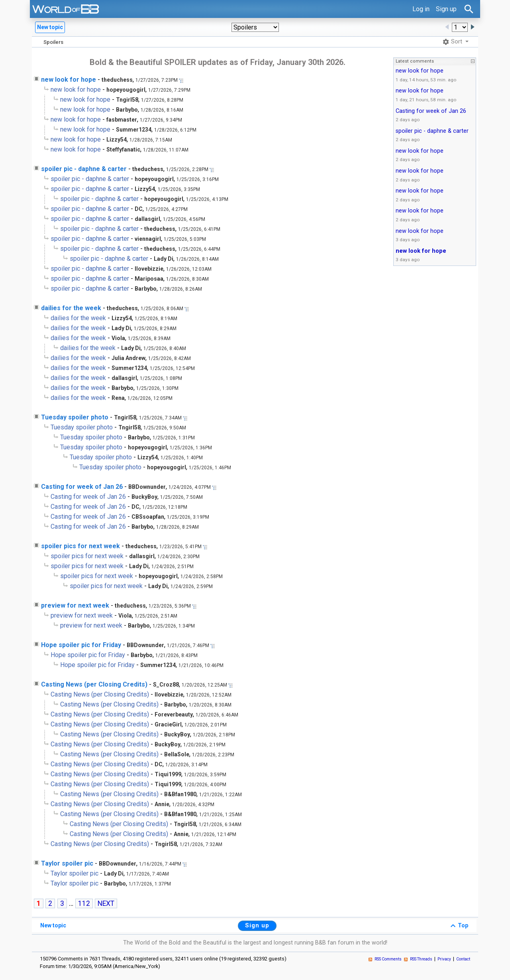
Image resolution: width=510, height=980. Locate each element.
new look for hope (69, 80)
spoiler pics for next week (80, 546)
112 (84, 903)
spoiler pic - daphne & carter (84, 169)
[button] (255, 27)
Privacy (444, 959)
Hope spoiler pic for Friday (81, 645)
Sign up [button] (257, 925)
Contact (463, 959)
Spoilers (53, 42)
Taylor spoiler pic (67, 863)
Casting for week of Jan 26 (82, 487)
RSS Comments (388, 959)
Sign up (446, 9)
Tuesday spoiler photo (75, 417)
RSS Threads (421, 959)
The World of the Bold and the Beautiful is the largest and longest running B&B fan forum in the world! (255, 943)
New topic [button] (50, 27)
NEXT (106, 903)
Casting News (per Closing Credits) (94, 684)
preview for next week (75, 605)
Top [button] (458, 926)
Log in (421, 9)
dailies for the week (71, 308)
